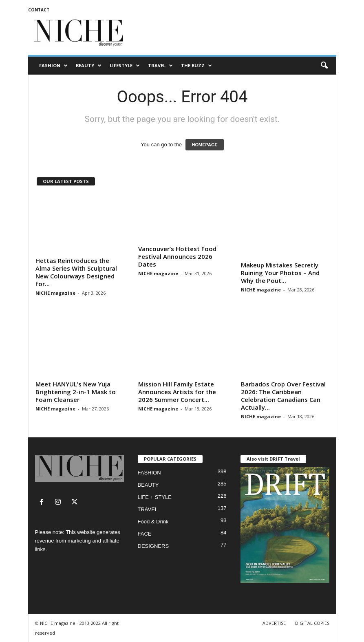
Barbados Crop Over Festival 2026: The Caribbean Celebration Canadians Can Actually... (283, 396)
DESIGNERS (153, 546)
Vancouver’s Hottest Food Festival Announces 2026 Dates (177, 256)
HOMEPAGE (204, 145)
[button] (324, 66)
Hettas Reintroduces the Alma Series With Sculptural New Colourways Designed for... (76, 272)
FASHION (53, 66)
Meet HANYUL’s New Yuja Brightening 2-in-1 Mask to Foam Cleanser (76, 392)
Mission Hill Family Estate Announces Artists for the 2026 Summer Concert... (177, 392)
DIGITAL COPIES (312, 623)
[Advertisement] (233, 33)
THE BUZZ (196, 66)
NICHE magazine (55, 293)
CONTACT (39, 10)
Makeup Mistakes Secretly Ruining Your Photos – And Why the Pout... (280, 273)
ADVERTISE (274, 623)
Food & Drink (153, 522)
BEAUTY (89, 66)
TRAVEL (160, 66)
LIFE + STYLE (155, 497)
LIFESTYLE (125, 66)
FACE (145, 534)
